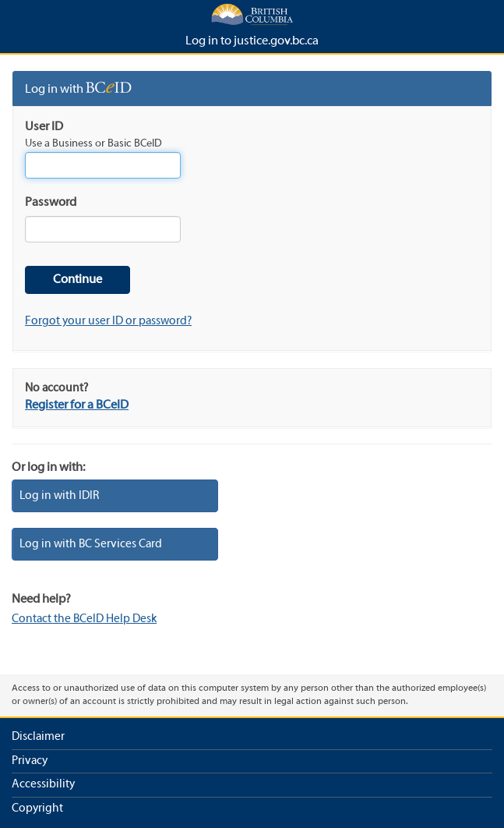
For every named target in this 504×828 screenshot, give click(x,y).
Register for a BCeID (77, 405)
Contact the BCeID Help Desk (84, 619)
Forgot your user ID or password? (108, 321)
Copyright (37, 809)
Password (51, 203)
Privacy (30, 761)
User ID (44, 127)
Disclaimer (38, 737)
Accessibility (43, 784)
